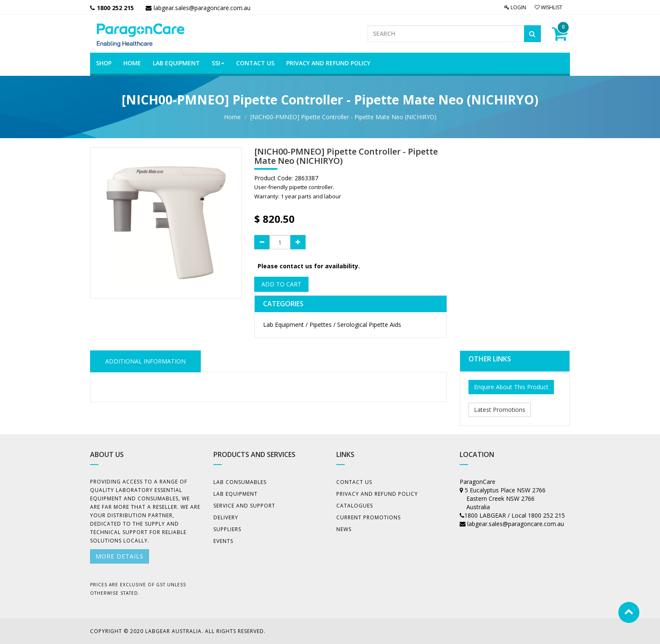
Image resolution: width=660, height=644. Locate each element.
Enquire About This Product (511, 387)
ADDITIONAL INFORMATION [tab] (145, 361)
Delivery (226, 517)
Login (515, 7)
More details (120, 556)
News (344, 529)
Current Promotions (369, 517)
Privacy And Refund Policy (377, 494)
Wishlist (548, 7)
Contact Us (354, 482)
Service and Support (244, 506)
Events (223, 541)
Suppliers (227, 529)
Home (232, 117)
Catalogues (355, 506)
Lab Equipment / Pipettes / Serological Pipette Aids (332, 325)
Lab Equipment (236, 494)
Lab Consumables (240, 482)
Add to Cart (281, 284)
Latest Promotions (500, 410)
